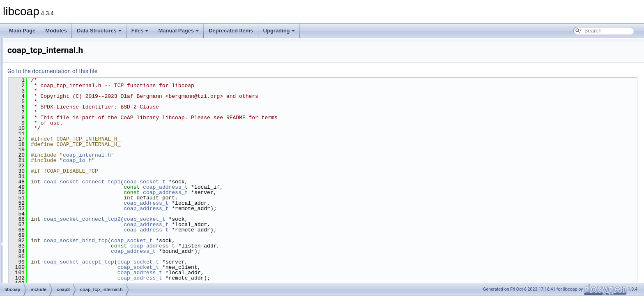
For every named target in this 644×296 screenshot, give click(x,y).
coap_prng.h (61, 83)
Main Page (22, 31)
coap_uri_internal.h (68, 192)
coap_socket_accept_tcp (182, 262)
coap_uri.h (58, 183)
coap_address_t (268, 187)
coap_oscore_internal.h (72, 56)
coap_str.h (58, 137)
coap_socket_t (247, 182)
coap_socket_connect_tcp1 (185, 182)
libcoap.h (57, 219)
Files (140, 31)
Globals (29, 255)
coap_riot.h (59, 110)
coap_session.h (64, 119)
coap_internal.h (190, 155)
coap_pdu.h (60, 65)
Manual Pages (178, 31)
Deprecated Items (231, 31)
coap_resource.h (65, 92)
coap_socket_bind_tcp (178, 240)
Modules (56, 31)
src (37, 237)
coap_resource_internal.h (75, 101)
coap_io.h (180, 160)
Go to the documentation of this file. (156, 71)
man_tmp (37, 246)
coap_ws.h (59, 201)
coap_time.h (60, 173)
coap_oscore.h (63, 47)
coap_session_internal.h (73, 128)
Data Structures (99, 31)
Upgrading (279, 31)
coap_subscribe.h (66, 146)
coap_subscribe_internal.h (76, 155)
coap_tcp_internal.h (68, 164)
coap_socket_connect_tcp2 (185, 219)
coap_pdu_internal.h (69, 74)
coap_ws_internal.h (68, 210)
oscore (48, 228)
